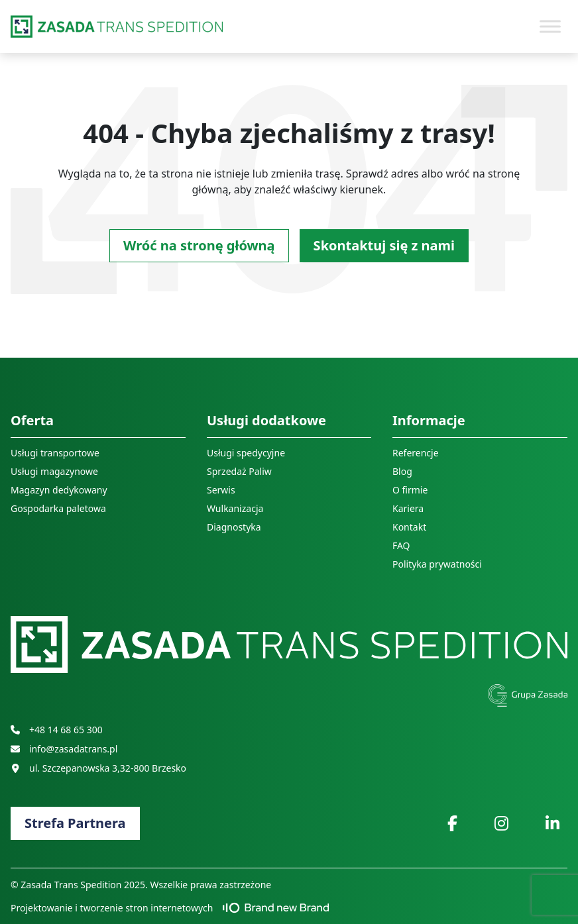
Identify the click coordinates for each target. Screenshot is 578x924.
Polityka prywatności (437, 564)
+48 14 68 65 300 (57, 730)
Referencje (416, 453)
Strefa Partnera (75, 823)
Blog (402, 471)
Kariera (408, 508)
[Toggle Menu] (550, 26)
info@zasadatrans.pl (64, 749)
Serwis (221, 490)
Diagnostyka (234, 527)
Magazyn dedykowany (59, 490)
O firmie (410, 490)
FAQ (401, 545)
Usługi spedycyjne (246, 453)
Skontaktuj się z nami (384, 245)
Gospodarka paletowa (58, 508)
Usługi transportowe (55, 453)
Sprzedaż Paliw (239, 471)
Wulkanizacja (235, 508)
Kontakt (409, 527)
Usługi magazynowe (54, 471)
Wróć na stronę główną (199, 245)
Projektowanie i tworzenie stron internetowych (170, 908)
